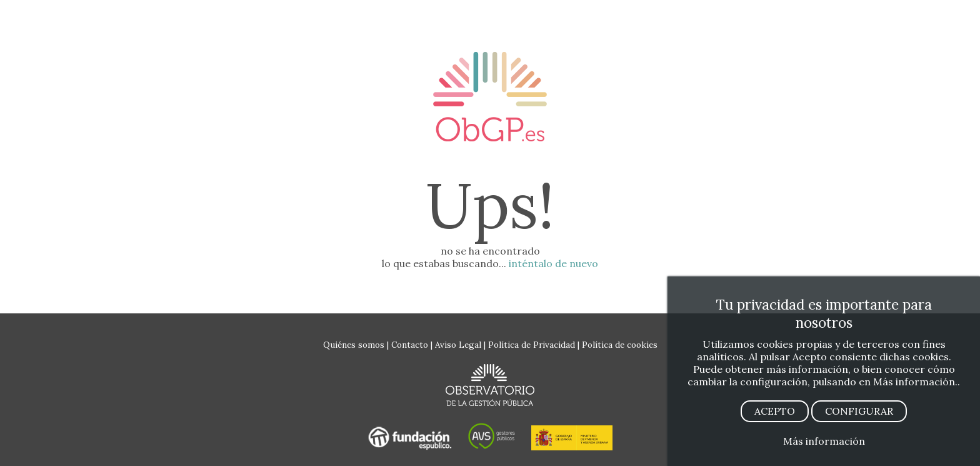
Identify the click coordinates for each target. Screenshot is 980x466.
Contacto (410, 345)
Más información (824, 441)
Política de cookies (620, 345)
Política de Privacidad (532, 345)
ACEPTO (775, 411)
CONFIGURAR (859, 411)
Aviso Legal (458, 345)
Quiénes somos (354, 345)
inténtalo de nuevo (553, 263)
